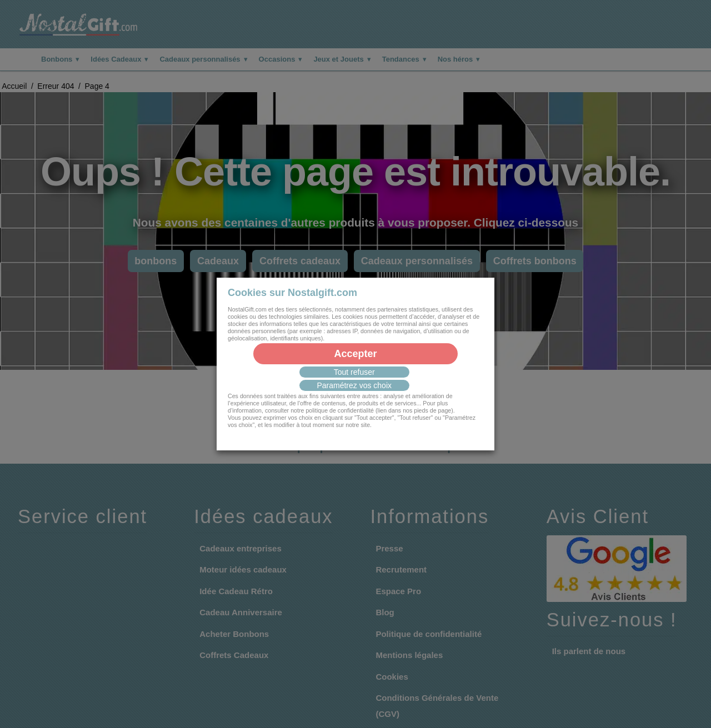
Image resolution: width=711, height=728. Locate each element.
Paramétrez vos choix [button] (354, 385)
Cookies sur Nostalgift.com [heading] (292, 293)
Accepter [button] (355, 354)
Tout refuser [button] (354, 372)
